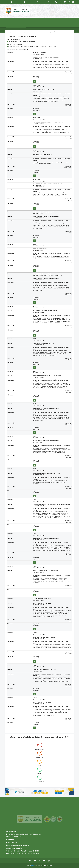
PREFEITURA (18, 20)
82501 (35, 339)
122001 (35, 665)
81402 (35, 371)
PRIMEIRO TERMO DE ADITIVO (42, 274)
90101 (35, 306)
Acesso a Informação (18, 32)
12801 (35, 534)
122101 (35, 633)
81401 (35, 404)
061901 (35, 150)
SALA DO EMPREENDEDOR (66, 20)
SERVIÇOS (33, 20)
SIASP (33, 866)
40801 (35, 469)
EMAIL (58, 20)
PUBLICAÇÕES (52, 20)
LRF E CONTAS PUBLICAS (42, 20)
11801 (35, 566)
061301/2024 (37, 180)
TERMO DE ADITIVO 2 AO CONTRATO (44, 212)
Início (8, 32)
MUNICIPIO (11, 20)
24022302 (36, 245)
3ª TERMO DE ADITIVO (39, 53)
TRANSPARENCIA (9, 25)
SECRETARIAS (26, 20)
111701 (35, 698)
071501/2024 (37, 118)
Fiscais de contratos (44, 32)
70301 (35, 436)
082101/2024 (37, 85)
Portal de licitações (31, 32)
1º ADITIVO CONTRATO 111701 (42, 599)
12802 (35, 500)
